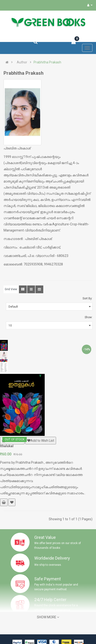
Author (22, 62)
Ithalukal (7, 446)
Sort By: (87, 298)
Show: (89, 317)
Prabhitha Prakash (47, 62)
